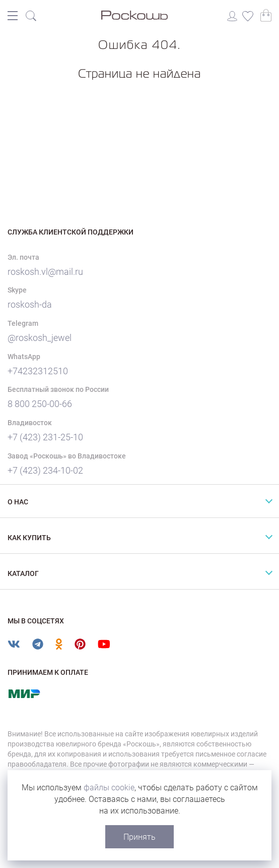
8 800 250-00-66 (40, 404)
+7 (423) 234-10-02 (45, 470)
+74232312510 (38, 371)
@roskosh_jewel (40, 338)
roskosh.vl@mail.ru (45, 272)
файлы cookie (109, 788)
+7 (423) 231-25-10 (45, 437)
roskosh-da (30, 304)
